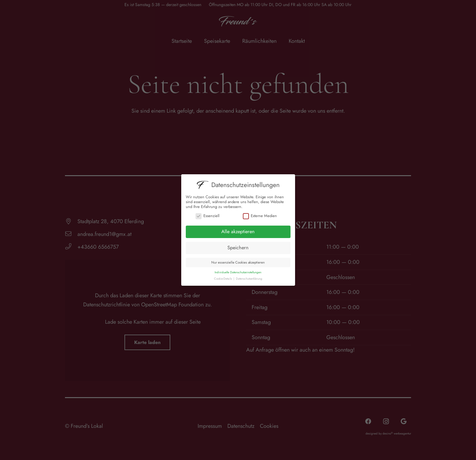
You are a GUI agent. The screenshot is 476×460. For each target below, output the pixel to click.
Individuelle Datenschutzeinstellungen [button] (238, 272)
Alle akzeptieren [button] (238, 232)
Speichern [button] (238, 248)
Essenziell (207, 216)
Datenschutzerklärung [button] (249, 279)
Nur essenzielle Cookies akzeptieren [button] (238, 262)
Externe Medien (260, 216)
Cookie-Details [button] (223, 279)
